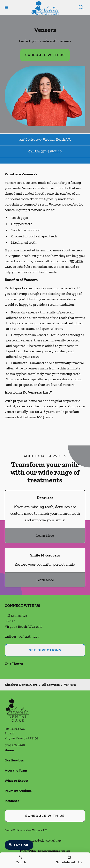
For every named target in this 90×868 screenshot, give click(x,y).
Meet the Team (16, 770)
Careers (66, 851)
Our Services (14, 760)
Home (9, 750)
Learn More (45, 535)
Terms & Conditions (49, 851)
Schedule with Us (45, 55)
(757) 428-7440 (51, 151)
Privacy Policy (28, 851)
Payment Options (18, 791)
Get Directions (45, 650)
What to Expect (17, 781)
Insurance (12, 801)
